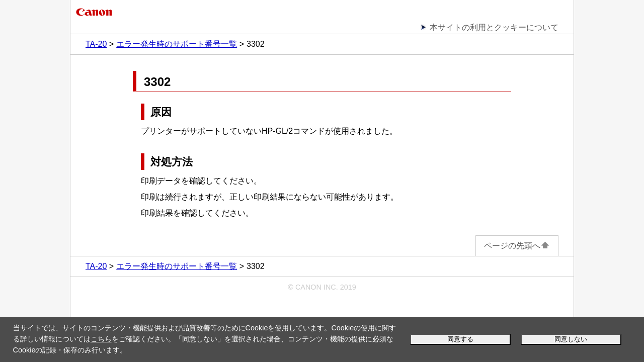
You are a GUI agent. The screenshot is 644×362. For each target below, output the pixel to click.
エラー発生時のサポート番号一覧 (177, 44)
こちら (101, 339)
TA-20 (96, 44)
